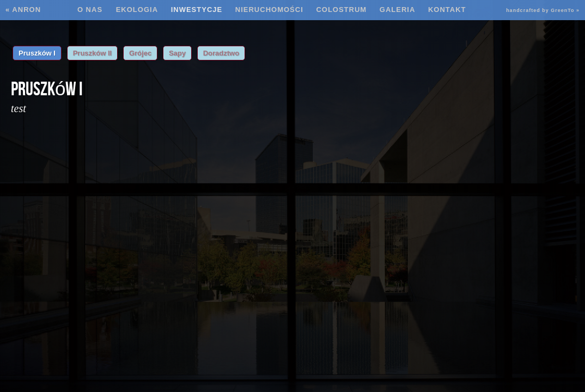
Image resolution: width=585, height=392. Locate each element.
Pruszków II (93, 53)
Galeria (398, 10)
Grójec (140, 53)
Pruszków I (37, 53)
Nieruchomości (269, 10)
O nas (91, 10)
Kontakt (447, 10)
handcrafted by (543, 10)
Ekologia (137, 10)
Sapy (177, 53)
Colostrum (341, 10)
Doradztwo (221, 53)
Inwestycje (197, 10)
